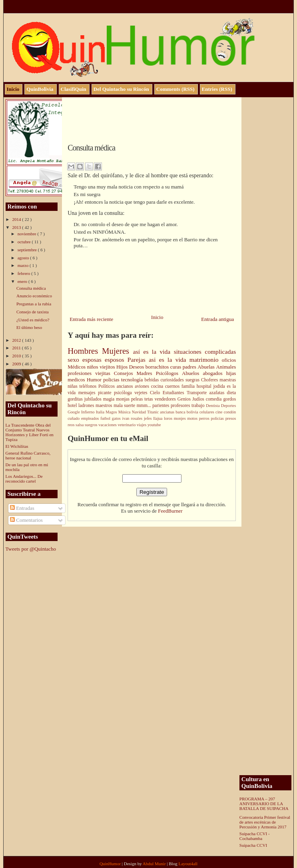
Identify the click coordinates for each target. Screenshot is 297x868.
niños (93, 367)
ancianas (168, 412)
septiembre (28, 250)
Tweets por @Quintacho (31, 549)
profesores (181, 406)
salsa (80, 425)
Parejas (138, 360)
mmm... (145, 406)
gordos (229, 399)
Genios (185, 399)
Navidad (140, 412)
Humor (95, 380)
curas (176, 367)
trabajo (199, 406)
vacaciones (108, 425)
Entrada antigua (217, 319)
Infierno (89, 412)
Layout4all (188, 864)
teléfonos (89, 386)
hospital (205, 386)
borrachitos (158, 367)
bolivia (193, 412)
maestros (105, 406)
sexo (75, 360)
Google (74, 412)
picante (106, 393)
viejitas (105, 373)
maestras (228, 380)
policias (112, 380)
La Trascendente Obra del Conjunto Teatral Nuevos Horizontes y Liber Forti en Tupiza (30, 432)
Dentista (213, 406)
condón (230, 412)
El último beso (29, 327)
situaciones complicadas (205, 352)
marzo (24, 265)
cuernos (173, 386)
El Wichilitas (17, 446)
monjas (124, 399)
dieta (232, 393)
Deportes (229, 406)
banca (181, 412)
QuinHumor (111, 864)
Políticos (108, 386)
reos (72, 425)
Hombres (85, 351)
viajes (142, 425)
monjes (181, 418)
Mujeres (118, 351)
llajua (158, 418)
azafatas (218, 393)
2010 (17, 356)
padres (190, 367)
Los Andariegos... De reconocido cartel (24, 479)
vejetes (142, 393)
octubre (25, 242)
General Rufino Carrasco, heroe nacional (28, 455)
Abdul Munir (155, 864)
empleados (91, 418)
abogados (214, 373)
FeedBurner (170, 511)
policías (218, 418)
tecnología (133, 380)
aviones (143, 386)
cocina (158, 386)
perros (205, 418)
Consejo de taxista (33, 312)
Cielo (156, 393)
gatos (117, 418)
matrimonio (206, 360)
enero (23, 281)
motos (193, 418)
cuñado (74, 418)
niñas (73, 386)
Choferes (210, 380)
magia (110, 399)
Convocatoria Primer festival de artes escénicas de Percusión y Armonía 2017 (265, 822)
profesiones (81, 373)
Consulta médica (31, 288)
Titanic (153, 412)
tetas (149, 399)
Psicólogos (169, 373)
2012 (17, 340)
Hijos (123, 367)
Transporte (198, 393)
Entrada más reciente (91, 319)
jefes (148, 418)
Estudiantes (175, 393)
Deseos (137, 367)
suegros (92, 425)
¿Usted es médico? (33, 320)
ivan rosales (133, 418)
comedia (215, 399)
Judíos (199, 399)
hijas (231, 373)
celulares (207, 412)
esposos (116, 360)
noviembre (28, 234)
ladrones (87, 406)
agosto (24, 258)
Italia (101, 412)
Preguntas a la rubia (34, 304)
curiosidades (173, 380)
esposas (94, 360)
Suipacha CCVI (253, 845)
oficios (229, 360)
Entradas (22, 508)
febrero (25, 273)
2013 (17, 227)
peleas (138, 399)
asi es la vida (169, 360)
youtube (154, 425)
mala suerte (125, 406)
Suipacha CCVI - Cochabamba (255, 836)
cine (220, 412)
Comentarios (26, 520)
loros (169, 418)
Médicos (77, 367)
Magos (112, 412)
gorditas (76, 399)
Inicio (157, 317)
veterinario (127, 425)
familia (189, 386)
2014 (17, 219)
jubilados (94, 399)
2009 (17, 364)
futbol (106, 418)
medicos (77, 380)
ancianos (126, 386)
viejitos (108, 367)
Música (125, 412)
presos (231, 418)
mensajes (88, 393)
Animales (226, 367)
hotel (73, 406)
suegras (193, 380)
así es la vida (153, 352)
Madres (146, 373)
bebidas (153, 380)
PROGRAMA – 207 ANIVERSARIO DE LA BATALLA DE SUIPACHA (264, 804)
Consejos (125, 373)
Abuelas (207, 367)
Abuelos (192, 373)
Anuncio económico (34, 296)
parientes (161, 406)
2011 (17, 348)
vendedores (166, 399)
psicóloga (124, 393)
